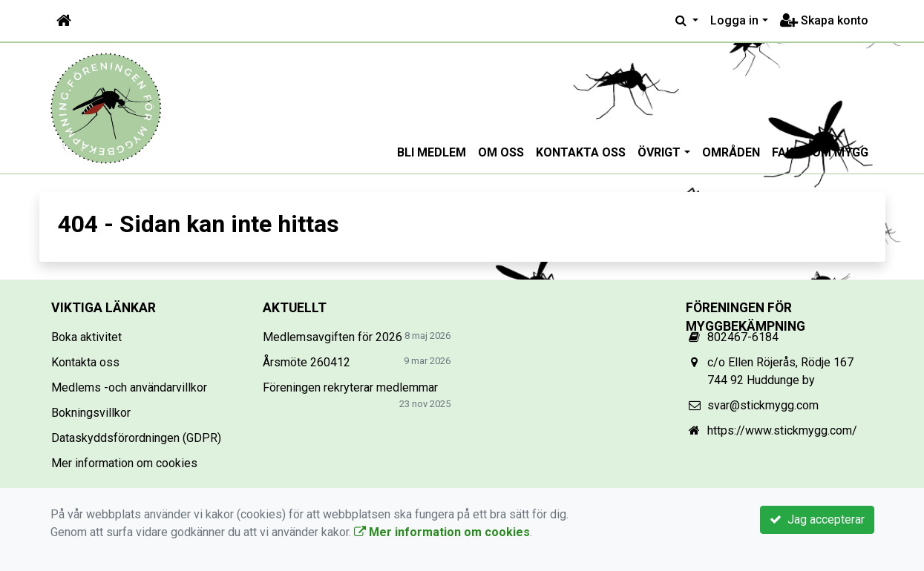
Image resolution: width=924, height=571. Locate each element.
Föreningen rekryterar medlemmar (350, 387)
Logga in (734, 20)
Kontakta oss (581, 152)
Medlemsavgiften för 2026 (332, 337)
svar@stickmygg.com (763, 405)
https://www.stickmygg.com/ (782, 430)
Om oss (501, 152)
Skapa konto (824, 20)
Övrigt (659, 152)
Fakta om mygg (820, 152)
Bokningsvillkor (91, 413)
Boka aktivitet (86, 337)
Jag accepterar (817, 519)
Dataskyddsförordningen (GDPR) (136, 438)
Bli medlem (432, 152)
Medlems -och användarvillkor (129, 387)
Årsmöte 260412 (307, 362)
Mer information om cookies (124, 463)
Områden (731, 152)
